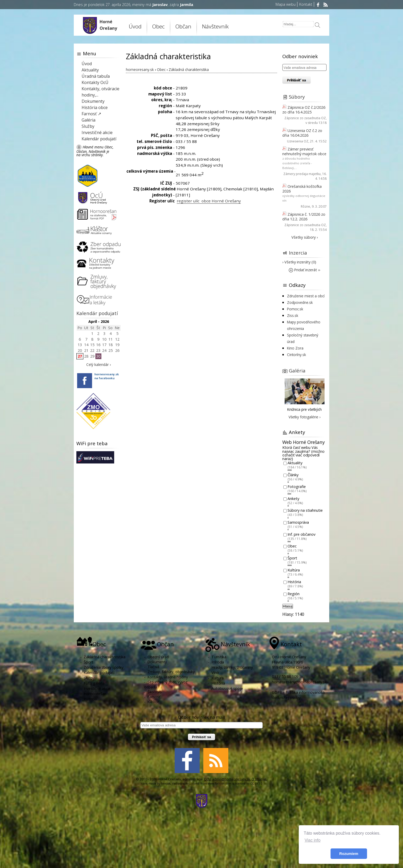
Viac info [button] (312, 840)
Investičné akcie (97, 132)
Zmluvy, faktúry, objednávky (171, 672)
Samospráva (298, 522)
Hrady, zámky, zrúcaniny (232, 667)
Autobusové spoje (227, 688)
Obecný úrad (158, 657)
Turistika (219, 657)
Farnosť (154, 697)
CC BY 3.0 (256, 783)
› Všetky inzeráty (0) (299, 262)
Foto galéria (94, 683)
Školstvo (155, 692)
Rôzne (306, 206)
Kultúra (294, 570)
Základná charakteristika (105, 657)
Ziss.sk (293, 315)
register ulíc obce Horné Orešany (209, 201)
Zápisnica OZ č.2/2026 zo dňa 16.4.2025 (304, 110)
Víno (215, 673)
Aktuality (90, 70)
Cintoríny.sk (297, 355)
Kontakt (306, 4)
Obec (158, 26)
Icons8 (196, 783)
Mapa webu (286, 4)
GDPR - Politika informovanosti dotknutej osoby (298, 695)
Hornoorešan (95, 694)
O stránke (259, 779)
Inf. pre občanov (301, 534)
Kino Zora (295, 348)
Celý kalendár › (99, 364)
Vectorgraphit (181, 783)
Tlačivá (153, 667)
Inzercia (298, 253)
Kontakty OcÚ (95, 82)
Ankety (293, 499)
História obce (95, 107)
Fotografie (297, 487)
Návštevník (215, 26)
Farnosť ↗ (91, 114)
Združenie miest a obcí (306, 296)
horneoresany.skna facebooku (107, 376)
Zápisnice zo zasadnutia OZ (305, 118)
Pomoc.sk (295, 309)
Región (294, 594)
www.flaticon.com (220, 783)
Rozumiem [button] (349, 854)
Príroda (218, 662)
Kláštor (153, 702)
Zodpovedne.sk (300, 302)
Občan (183, 26)
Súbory (297, 97)
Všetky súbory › (305, 237)
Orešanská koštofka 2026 (302, 189)
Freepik (166, 783)
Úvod (135, 26)
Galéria (88, 120)
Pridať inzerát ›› (304, 270)
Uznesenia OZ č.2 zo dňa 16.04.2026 (302, 133)
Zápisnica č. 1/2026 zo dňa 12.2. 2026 (304, 217)
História (294, 582)
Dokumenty (93, 101)
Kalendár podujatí (99, 139)
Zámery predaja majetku (302, 174)
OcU (207, 779)
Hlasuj (288, 606)
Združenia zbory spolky (103, 667)
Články (293, 475)
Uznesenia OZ (298, 141)
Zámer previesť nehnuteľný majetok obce (304, 151)
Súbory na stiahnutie (305, 511)
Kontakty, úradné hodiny (168, 677)
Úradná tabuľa (96, 76)
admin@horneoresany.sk (231, 779)
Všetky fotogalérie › (304, 417)
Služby (88, 126)
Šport (292, 558)
